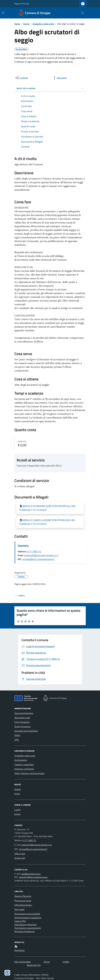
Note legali (19, 909)
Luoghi (17, 810)
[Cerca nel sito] (81, 13)
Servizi (26, 24)
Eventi (17, 814)
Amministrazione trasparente (28, 918)
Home (17, 24)
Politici (17, 735)
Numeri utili (20, 858)
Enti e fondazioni (22, 722)
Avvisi (17, 794)
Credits (66, 962)
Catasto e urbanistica (24, 764)
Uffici (17, 740)
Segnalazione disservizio (25, 924)
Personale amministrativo (26, 731)
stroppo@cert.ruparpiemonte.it (39, 559)
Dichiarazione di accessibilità (27, 914)
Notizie (18, 789)
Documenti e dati (22, 718)
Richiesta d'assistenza (24, 931)
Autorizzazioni (21, 760)
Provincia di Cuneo (23, 901)
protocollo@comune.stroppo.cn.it (41, 555)
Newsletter (20, 950)
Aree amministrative (24, 713)
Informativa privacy (23, 905)
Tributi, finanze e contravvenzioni (29, 773)
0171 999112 (34, 551)
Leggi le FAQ (20, 921)
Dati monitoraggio (23, 962)
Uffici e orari (20, 854)
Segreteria (23, 546)
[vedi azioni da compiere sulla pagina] (59, 78)
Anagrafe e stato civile (43, 24)
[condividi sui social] (21, 78)
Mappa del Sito (34, 965)
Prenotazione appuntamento (28, 928)
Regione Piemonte (22, 4)
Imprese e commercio (24, 769)
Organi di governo (22, 726)
